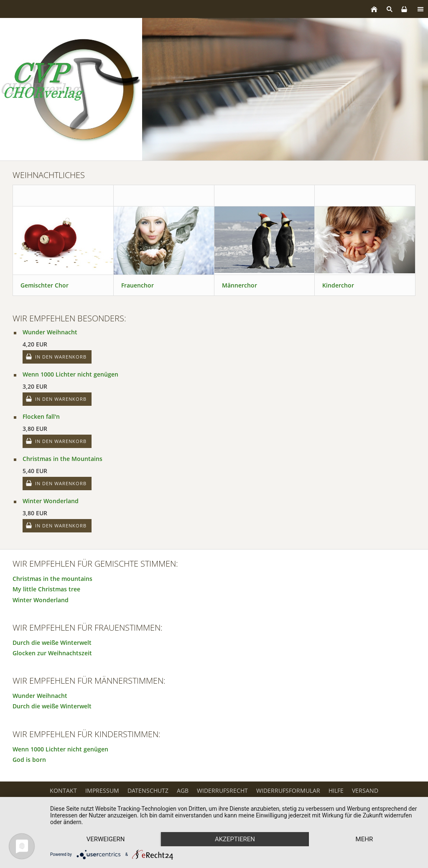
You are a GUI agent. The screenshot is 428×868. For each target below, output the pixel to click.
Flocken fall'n (41, 416)
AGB (183, 790)
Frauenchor (138, 285)
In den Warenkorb (61, 357)
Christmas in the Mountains (62, 459)
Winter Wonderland (51, 501)
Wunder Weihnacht (50, 332)
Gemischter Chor (45, 285)
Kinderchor (338, 285)
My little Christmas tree (46, 589)
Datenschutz (148, 790)
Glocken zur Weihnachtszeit (52, 653)
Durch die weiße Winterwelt (52, 643)
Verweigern (106, 839)
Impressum (102, 790)
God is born (29, 760)
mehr (364, 839)
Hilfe (336, 790)
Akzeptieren (235, 839)
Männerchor (239, 285)
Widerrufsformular (288, 790)
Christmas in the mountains (52, 579)
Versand (365, 790)
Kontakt (63, 790)
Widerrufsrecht (222, 790)
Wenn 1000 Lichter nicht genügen (70, 374)
